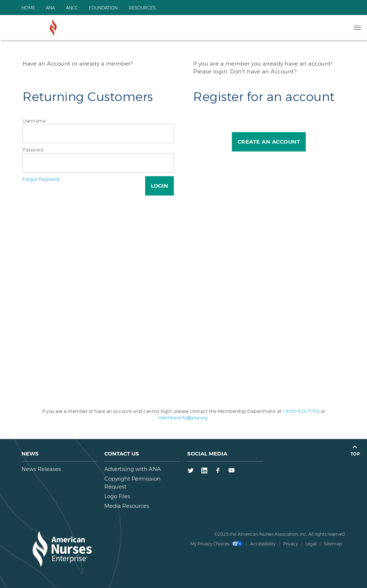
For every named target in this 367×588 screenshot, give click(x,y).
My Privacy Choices (216, 544)
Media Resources (127, 506)
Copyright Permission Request (132, 483)
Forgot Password (41, 179)
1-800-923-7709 (301, 411)
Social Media (207, 454)
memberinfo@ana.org (183, 418)
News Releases (41, 469)
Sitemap (333, 544)
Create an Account (269, 142)
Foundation (105, 8)
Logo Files (117, 496)
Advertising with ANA (133, 469)
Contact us (122, 454)
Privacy (290, 544)
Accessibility (263, 544)
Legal (311, 544)
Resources (145, 8)
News (30, 454)
